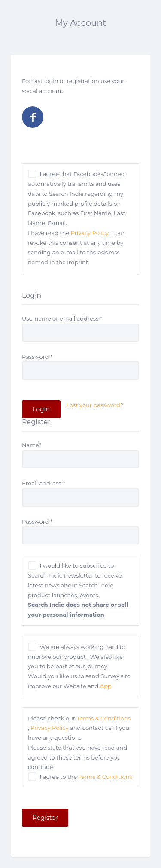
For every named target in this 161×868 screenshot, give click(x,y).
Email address (43, 483)
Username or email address (62, 318)
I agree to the (86, 777)
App (106, 686)
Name (32, 445)
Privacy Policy (90, 233)
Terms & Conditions (104, 718)
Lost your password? (95, 405)
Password (37, 357)
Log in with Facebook (33, 117)
